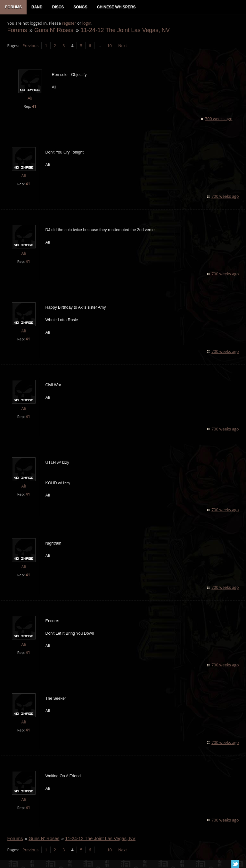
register (69, 24)
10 (109, 47)
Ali (29, 100)
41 (34, 107)
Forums (17, 31)
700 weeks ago (219, 120)
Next (122, 47)
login (86, 24)
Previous (30, 47)
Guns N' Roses (53, 31)
